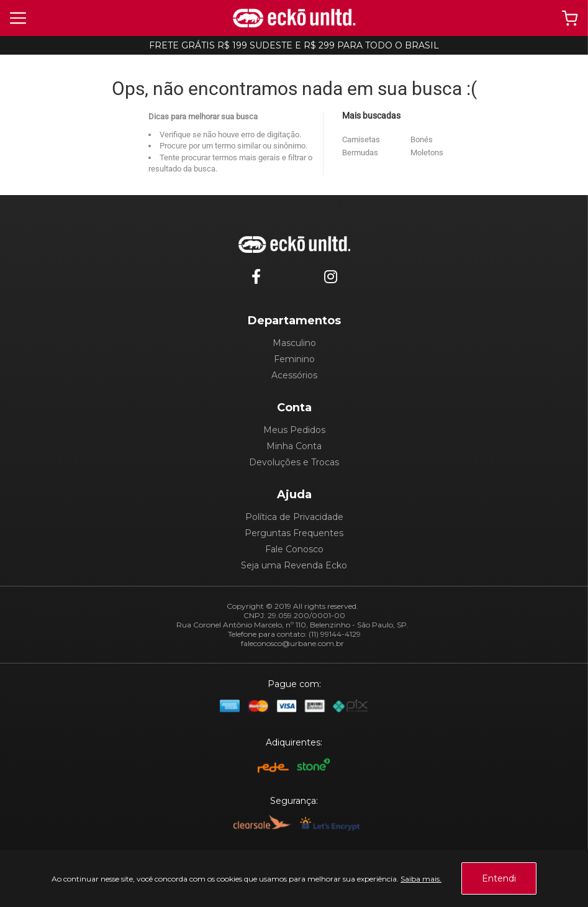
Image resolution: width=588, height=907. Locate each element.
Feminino (294, 359)
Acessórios (294, 375)
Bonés (422, 139)
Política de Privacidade (294, 517)
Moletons (427, 153)
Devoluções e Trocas (294, 462)
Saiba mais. (421, 879)
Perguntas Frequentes (294, 533)
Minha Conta (294, 446)
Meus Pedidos (294, 430)
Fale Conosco (294, 549)
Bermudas (360, 153)
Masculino (294, 343)
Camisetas (361, 139)
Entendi (499, 878)
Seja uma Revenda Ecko (294, 565)
